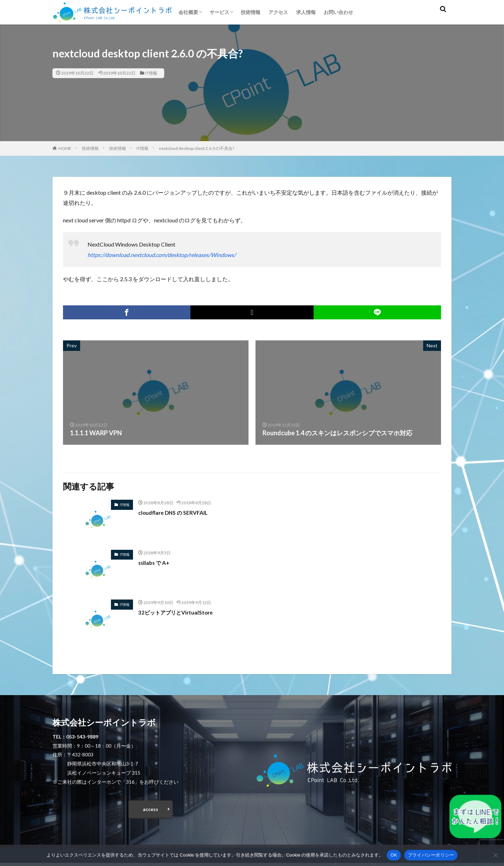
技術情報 (251, 12)
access (150, 810)
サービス (219, 12)
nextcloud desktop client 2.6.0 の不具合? (197, 148)
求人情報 (306, 12)
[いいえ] (495, 855)
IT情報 (151, 73)
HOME (65, 148)
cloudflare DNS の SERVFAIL (178, 512)
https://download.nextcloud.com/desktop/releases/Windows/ (162, 255)
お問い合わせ (338, 12)
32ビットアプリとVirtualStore (182, 612)
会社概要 (188, 12)
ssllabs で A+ (157, 562)
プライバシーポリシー (431, 855)
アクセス (278, 12)
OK (394, 855)
